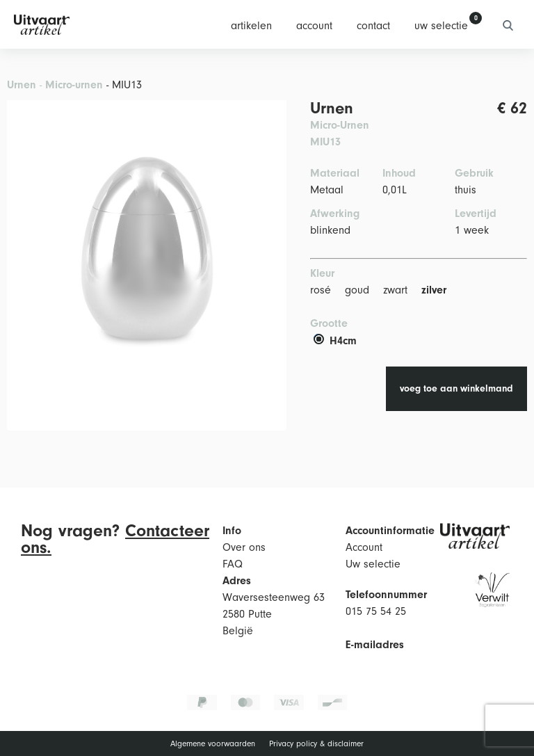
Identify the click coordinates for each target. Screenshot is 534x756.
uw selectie (441, 26)
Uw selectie (373, 564)
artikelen (251, 26)
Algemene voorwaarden (213, 744)
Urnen (22, 85)
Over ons (244, 547)
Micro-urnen (74, 85)
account (314, 26)
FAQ (233, 564)
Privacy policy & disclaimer (316, 744)
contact (373, 26)
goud (357, 290)
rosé (321, 290)
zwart (395, 290)
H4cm (335, 341)
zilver (434, 290)
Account (364, 547)
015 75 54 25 (376, 611)
